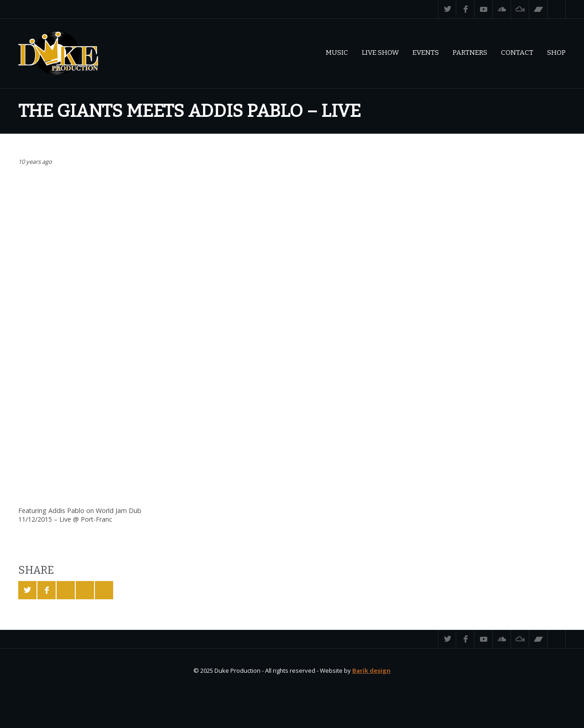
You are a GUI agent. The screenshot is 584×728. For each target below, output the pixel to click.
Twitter (447, 9)
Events (426, 52)
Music (337, 52)
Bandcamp (538, 9)
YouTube (484, 9)
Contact (517, 52)
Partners (470, 52)
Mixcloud (520, 9)
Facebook (465, 9)
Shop (556, 52)
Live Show (380, 52)
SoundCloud (502, 9)
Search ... (557, 9)
